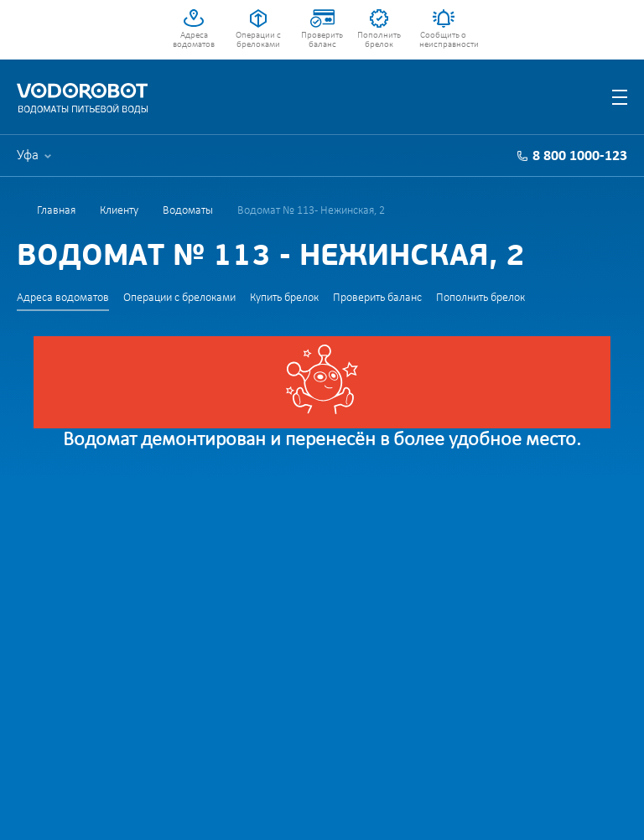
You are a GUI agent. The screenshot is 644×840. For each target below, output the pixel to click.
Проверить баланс (322, 40)
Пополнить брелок (379, 40)
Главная (56, 211)
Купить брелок (284, 298)
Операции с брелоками (258, 40)
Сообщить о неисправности (443, 40)
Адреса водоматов (194, 40)
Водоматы (188, 211)
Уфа (28, 156)
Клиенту (119, 211)
